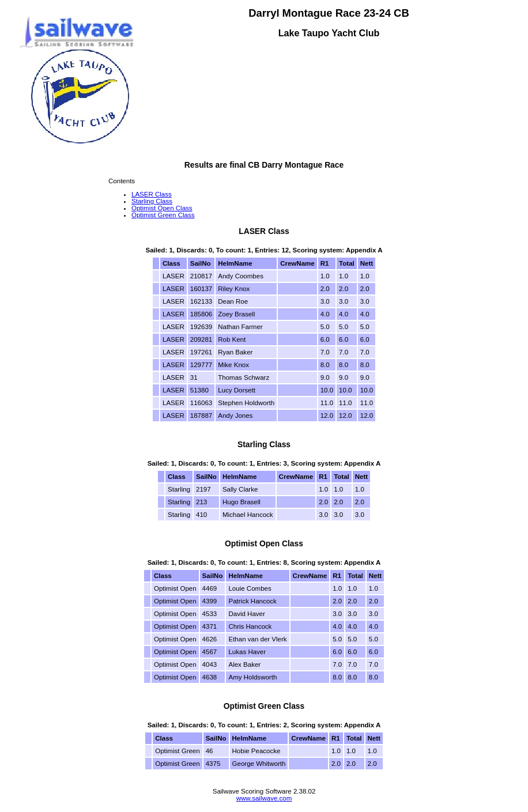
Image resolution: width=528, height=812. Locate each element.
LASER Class (152, 194)
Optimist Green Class (163, 215)
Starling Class (152, 201)
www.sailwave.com (264, 798)
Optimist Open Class (162, 208)
